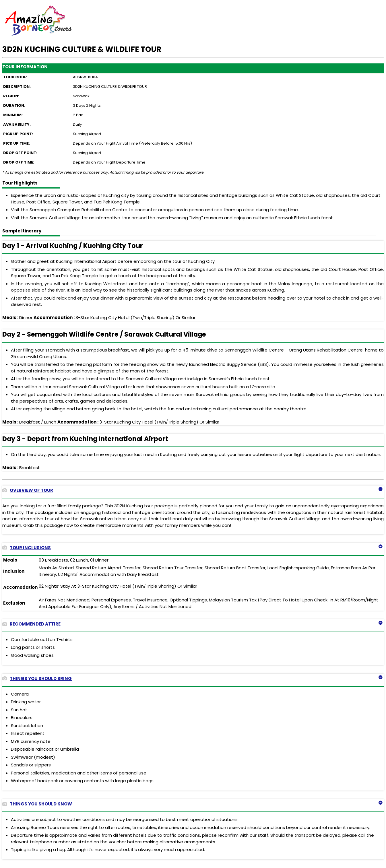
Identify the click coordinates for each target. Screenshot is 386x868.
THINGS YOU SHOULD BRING (37, 678)
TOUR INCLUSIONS (27, 548)
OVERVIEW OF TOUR (28, 490)
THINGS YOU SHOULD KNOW (37, 804)
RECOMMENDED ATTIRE (31, 624)
